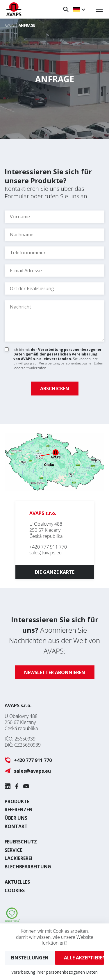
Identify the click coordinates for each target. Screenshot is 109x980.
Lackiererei (18, 858)
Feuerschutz (21, 842)
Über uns (16, 818)
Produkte (17, 801)
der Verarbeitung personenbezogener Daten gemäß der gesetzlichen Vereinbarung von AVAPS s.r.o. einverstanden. (58, 354)
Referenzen (19, 810)
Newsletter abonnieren (55, 672)
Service (14, 850)
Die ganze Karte (55, 572)
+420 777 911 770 (48, 547)
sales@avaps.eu (45, 553)
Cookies (15, 890)
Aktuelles (17, 882)
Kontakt (16, 826)
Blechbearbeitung (28, 867)
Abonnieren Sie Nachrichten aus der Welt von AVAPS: (54, 635)
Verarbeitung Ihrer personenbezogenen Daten (54, 972)
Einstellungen (30, 958)
